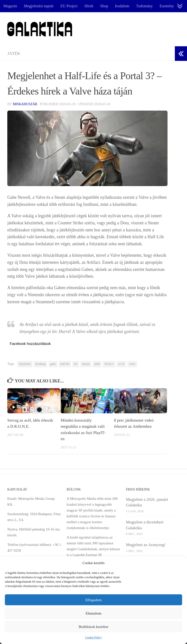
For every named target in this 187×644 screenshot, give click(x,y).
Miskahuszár (25, 104)
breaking (40, 364)
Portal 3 (109, 364)
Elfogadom (94, 600)
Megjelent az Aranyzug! (146, 545)
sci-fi (121, 364)
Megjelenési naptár (39, 6)
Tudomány (145, 6)
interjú (86, 364)
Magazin (10, 6)
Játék (14, 53)
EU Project (69, 6)
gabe (53, 364)
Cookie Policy (93, 637)
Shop (104, 6)
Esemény (167, 6)
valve (132, 364)
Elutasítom (94, 613)
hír (76, 364)
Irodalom (122, 6)
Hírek (89, 6)
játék (97, 364)
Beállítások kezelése (93, 627)
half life (65, 364)
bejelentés (25, 364)
